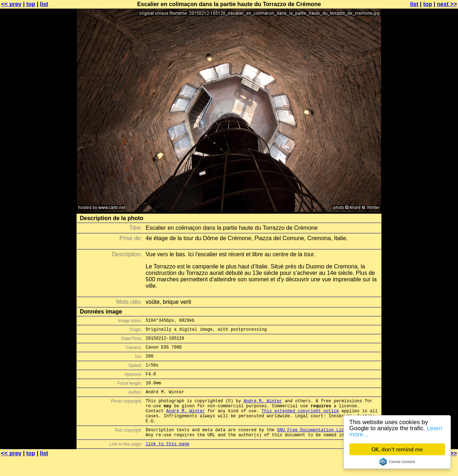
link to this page (167, 462)
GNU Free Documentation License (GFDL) (325, 446)
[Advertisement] (429, 177)
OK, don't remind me (397, 449)
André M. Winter (263, 411)
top (31, 4)
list (44, 4)
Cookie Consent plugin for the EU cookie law (397, 462)
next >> (447, 4)
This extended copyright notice (300, 424)
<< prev (11, 4)
